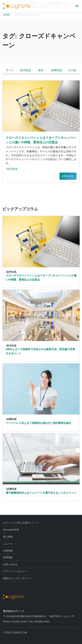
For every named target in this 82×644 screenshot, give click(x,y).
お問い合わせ (10, 564)
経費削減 (56, 70)
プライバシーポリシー (15, 571)
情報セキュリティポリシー (17, 578)
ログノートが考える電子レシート (21, 523)
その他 (72, 70)
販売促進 (26, 70)
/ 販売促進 (12, 169)
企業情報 (8, 551)
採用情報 (8, 557)
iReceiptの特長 (11, 530)
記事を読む (68, 176)
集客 (41, 70)
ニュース (8, 544)
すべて (10, 70)
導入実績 (8, 537)
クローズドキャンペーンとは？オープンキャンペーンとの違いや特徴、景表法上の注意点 (41, 140)
